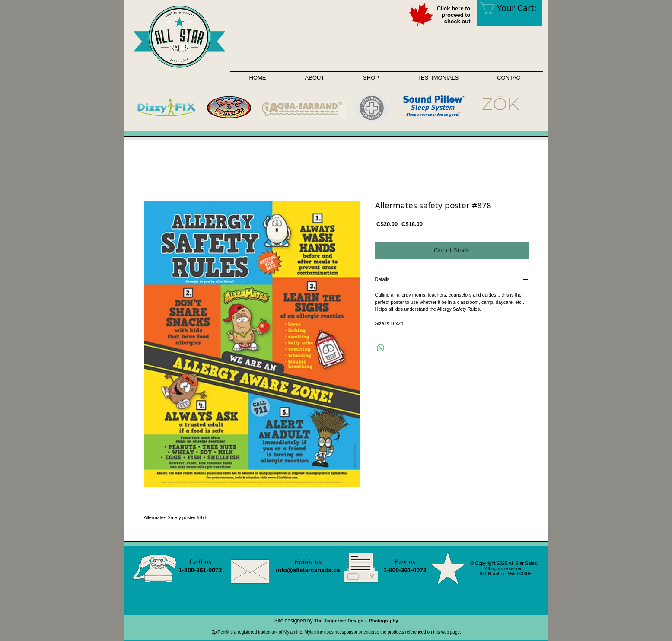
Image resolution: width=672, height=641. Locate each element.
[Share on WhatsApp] (381, 348)
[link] (514, 8)
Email (304, 562)
